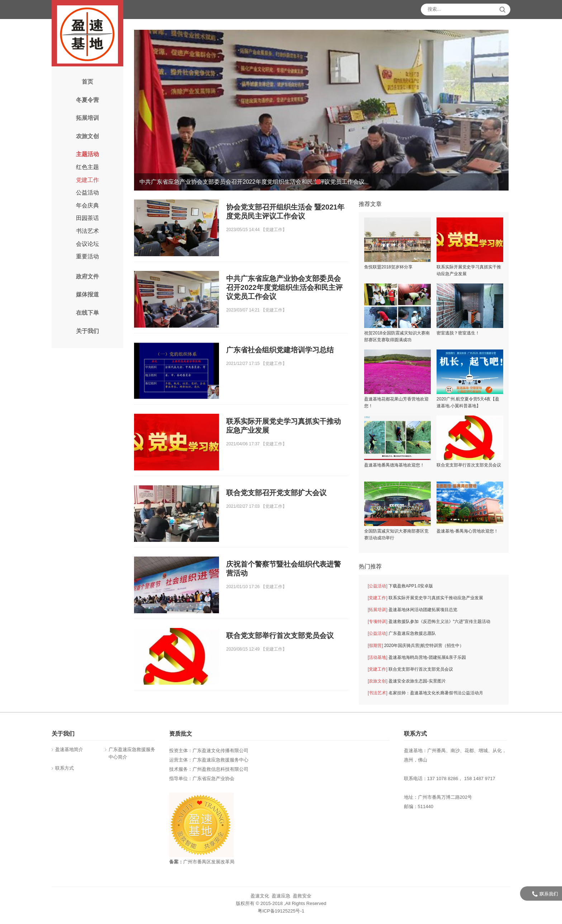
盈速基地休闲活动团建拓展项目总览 (413, 610)
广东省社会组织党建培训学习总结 (280, 350)
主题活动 (87, 154)
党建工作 (87, 180)
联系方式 (65, 768)
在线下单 (87, 313)
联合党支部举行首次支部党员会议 (280, 635)
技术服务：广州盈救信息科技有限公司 (209, 769)
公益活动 (87, 193)
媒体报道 (87, 294)
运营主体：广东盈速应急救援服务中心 (209, 760)
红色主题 (87, 167)
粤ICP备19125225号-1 (281, 911)
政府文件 (87, 276)
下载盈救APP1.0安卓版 (400, 586)
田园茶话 (87, 218)
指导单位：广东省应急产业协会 (202, 778)
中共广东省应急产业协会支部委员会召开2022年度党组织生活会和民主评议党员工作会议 (284, 287)
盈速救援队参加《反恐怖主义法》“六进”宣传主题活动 (429, 622)
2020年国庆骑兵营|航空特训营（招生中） (416, 646)
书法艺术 (87, 231)
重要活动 (87, 256)
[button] (318, 182)
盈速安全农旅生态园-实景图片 (407, 681)
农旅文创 (87, 136)
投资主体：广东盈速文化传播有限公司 (209, 751)
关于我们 (87, 331)
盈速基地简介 (69, 749)
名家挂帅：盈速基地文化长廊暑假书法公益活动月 (425, 693)
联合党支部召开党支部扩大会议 (276, 493)
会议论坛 (87, 244)
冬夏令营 (87, 100)
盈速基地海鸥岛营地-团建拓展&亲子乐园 (417, 658)
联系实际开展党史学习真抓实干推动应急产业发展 (425, 598)
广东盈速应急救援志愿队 (402, 634)
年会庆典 (87, 205)
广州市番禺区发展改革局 (209, 862)
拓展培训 (87, 118)
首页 (87, 82)
